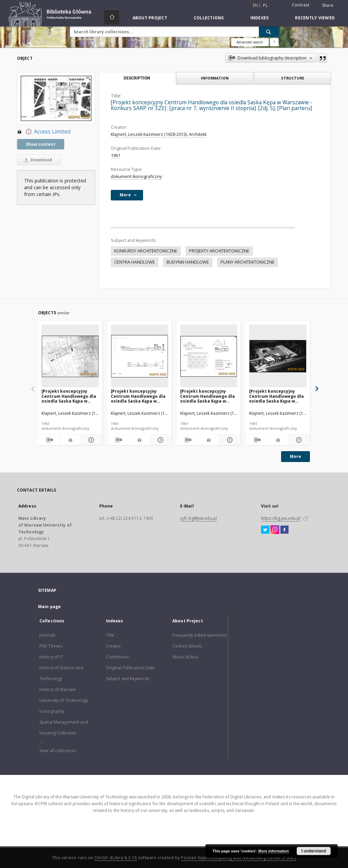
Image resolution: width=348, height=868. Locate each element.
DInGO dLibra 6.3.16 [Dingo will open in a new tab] (116, 858)
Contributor (118, 657)
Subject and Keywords (128, 679)
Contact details (187, 646)
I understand (314, 851)
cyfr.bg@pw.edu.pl (198, 518)
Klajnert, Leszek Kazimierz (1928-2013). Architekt (159, 134)
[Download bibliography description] (49, 440)
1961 (116, 155)
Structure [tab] (293, 78)
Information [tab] (215, 78)
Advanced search (250, 42)
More (295, 456)
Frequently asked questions (199, 635)
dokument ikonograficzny (136, 176)
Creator (114, 646)
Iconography (52, 711)
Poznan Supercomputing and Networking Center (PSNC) (239, 858)
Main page (49, 607)
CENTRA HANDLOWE (135, 262)
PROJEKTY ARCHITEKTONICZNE (219, 251)
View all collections (58, 751)
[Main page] (112, 17)
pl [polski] (265, 5)
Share (328, 5)
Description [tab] (137, 78)
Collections (209, 18)
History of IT (51, 657)
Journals (47, 635)
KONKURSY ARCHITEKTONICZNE (146, 251)
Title (110, 635)
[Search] (269, 32)
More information (274, 851)
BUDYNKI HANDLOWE (188, 262)
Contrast (301, 5)
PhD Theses (51, 646)
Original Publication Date (130, 668)
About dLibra (185, 657)
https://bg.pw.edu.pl (281, 518)
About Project (150, 18)
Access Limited (44, 132)
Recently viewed (315, 18)
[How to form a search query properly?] (274, 42)
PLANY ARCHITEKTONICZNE (248, 262)
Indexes (260, 18)
